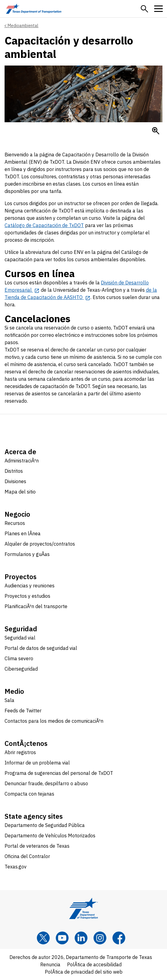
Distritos (14, 471)
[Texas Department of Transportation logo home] (34, 9)
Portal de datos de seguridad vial (41, 648)
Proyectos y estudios (27, 596)
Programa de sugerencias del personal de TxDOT (59, 773)
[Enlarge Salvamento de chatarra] (156, 131)
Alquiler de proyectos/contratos (40, 544)
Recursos (15, 523)
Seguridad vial (20, 638)
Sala (9, 700)
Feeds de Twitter (23, 711)
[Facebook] (119, 938)
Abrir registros (20, 752)
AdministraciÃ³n (22, 461)
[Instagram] (100, 938)
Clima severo (19, 658)
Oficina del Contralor (27, 856)
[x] (43, 938)
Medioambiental (23, 26)
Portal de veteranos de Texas (37, 846)
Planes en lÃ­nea (23, 533)
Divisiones (15, 481)
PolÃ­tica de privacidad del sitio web (84, 972)
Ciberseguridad (21, 669)
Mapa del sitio (20, 492)
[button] (144, 9)
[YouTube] (62, 938)
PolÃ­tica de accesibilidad (94, 964)
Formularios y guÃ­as (27, 554)
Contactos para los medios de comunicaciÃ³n (54, 721)
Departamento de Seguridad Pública (45, 825)
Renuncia (50, 964)
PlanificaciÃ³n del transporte (36, 606)
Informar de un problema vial (37, 763)
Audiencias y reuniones (30, 586)
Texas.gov (16, 867)
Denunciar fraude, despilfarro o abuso (46, 783)
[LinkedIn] (81, 938)
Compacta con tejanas (29, 794)
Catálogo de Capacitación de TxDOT (44, 225)
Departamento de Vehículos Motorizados (50, 836)
